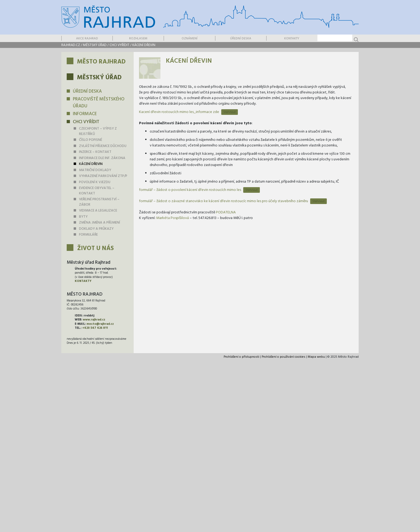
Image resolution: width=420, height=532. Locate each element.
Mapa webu (316, 357)
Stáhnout (230, 112)
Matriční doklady (95, 170)
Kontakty (292, 39)
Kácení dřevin (144, 45)
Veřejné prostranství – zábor (99, 202)
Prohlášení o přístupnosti (241, 357)
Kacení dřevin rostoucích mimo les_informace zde (179, 112)
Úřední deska (241, 39)
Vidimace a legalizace (98, 211)
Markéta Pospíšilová (172, 218)
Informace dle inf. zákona (102, 158)
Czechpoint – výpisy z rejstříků (98, 131)
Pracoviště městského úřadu (99, 103)
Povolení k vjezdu (95, 182)
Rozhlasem (138, 39)
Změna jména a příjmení (100, 223)
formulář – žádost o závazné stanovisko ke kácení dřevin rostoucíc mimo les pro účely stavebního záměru (224, 201)
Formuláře (88, 235)
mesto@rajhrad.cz (100, 324)
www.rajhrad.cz (94, 320)
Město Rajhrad (101, 62)
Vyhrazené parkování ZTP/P (103, 176)
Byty (83, 217)
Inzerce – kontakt (95, 152)
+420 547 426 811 (95, 328)
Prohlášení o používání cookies (284, 357)
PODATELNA (226, 212)
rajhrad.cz (71, 45)
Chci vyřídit (119, 45)
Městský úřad (95, 45)
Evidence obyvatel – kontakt (97, 191)
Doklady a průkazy (96, 229)
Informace (85, 114)
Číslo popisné (91, 140)
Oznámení (190, 39)
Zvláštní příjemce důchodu (103, 146)
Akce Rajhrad (87, 39)
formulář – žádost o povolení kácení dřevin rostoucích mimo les (190, 190)
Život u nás (95, 249)
